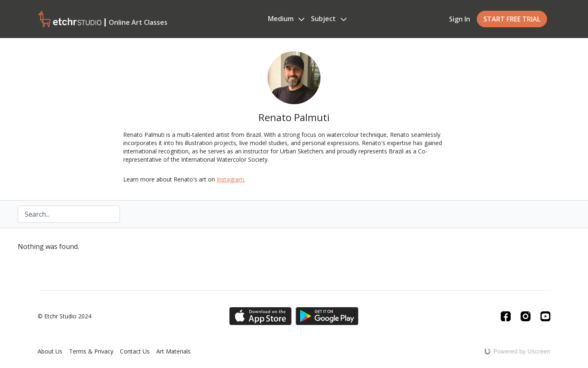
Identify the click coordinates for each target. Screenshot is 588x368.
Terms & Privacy (91, 351)
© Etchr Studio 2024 (65, 316)
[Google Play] (327, 316)
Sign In (460, 19)
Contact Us (135, 351)
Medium (286, 19)
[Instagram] (526, 316)
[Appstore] (260, 316)
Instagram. (231, 179)
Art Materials (173, 351)
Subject (329, 19)
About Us (50, 351)
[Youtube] (545, 316)
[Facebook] (506, 316)
